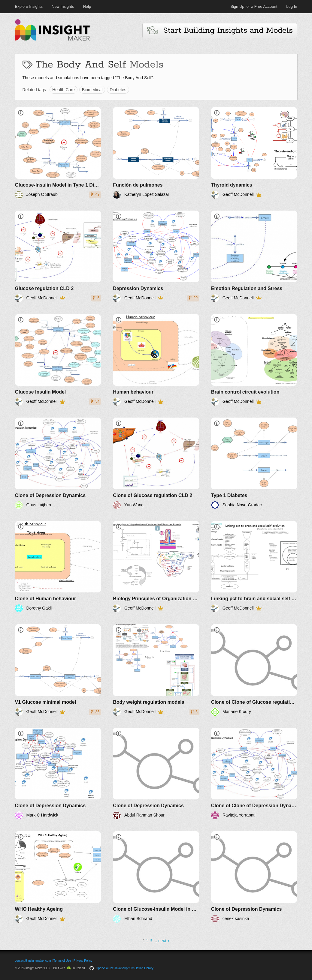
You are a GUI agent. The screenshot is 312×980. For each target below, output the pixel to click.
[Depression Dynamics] (156, 256)
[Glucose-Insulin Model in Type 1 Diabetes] (58, 153)
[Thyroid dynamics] (254, 153)
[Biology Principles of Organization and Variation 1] (156, 567)
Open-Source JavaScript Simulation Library (125, 968)
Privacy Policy (83, 961)
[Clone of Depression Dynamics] (58, 463)
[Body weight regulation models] (156, 670)
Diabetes (118, 90)
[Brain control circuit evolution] (254, 360)
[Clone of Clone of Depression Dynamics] (254, 773)
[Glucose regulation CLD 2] (58, 256)
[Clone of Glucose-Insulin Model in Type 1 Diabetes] (156, 877)
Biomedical (92, 90)
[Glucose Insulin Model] (58, 360)
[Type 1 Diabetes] (254, 463)
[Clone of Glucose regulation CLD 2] (156, 463)
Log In (292, 6)
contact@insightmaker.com (33, 961)
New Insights (63, 6)
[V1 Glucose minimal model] (58, 670)
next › (164, 941)
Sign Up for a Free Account (254, 6)
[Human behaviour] (156, 360)
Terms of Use (62, 961)
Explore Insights (29, 6)
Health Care (64, 90)
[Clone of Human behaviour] (58, 567)
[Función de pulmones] (156, 153)
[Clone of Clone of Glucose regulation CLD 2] (254, 670)
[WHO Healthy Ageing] (58, 877)
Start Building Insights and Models (220, 30)
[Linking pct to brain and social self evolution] (254, 567)
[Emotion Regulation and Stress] (254, 256)
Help (87, 6)
